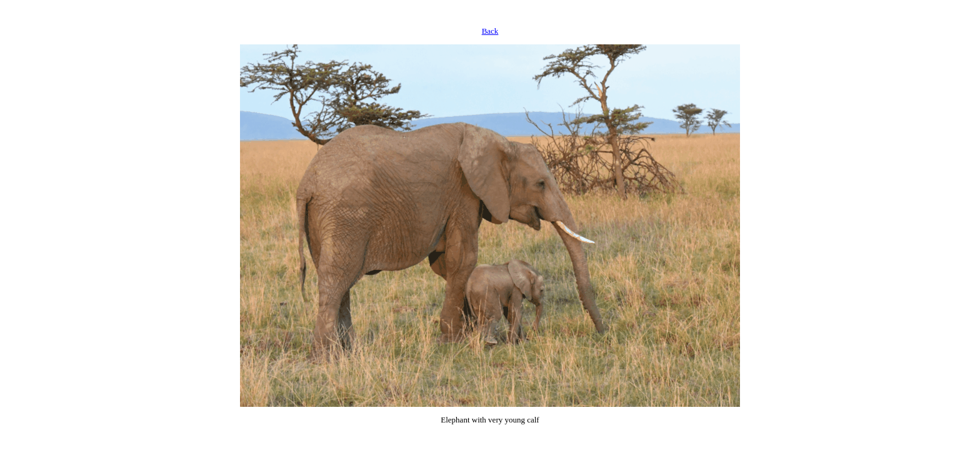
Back (490, 31)
